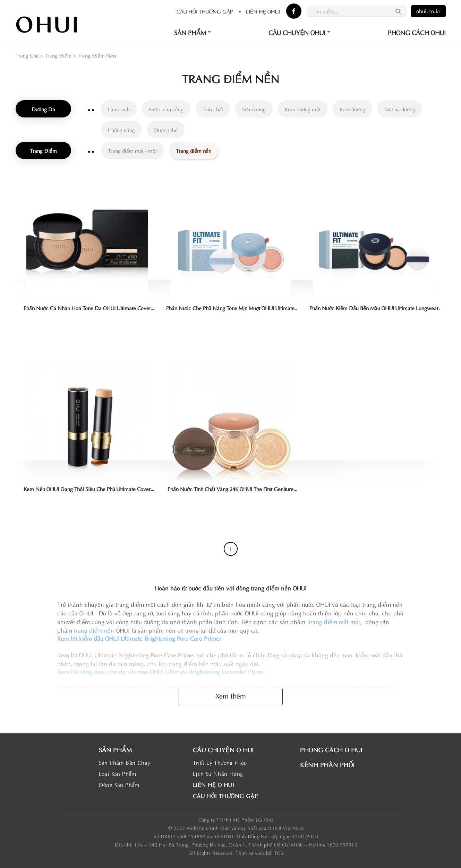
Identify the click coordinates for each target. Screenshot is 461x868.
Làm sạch (119, 109)
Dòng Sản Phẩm (119, 784)
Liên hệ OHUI (259, 11)
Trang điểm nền (194, 150)
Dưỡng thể (166, 130)
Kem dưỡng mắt (303, 109)
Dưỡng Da (43, 109)
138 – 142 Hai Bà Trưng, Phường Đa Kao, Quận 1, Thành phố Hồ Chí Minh (219, 844)
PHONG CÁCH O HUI (331, 749)
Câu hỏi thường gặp (205, 11)
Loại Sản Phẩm (118, 773)
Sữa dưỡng (254, 109)
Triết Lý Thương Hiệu (220, 762)
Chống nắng (121, 130)
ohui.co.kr (428, 11)
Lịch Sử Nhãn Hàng (218, 773)
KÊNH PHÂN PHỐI (327, 764)
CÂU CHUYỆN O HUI (223, 749)
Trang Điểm (58, 55)
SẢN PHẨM (116, 749)
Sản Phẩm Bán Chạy (125, 762)
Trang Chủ (27, 55)
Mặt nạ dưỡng (400, 109)
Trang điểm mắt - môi (132, 150)
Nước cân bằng (166, 109)
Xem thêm (231, 695)
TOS (279, 853)
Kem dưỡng (352, 109)
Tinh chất (213, 109)
